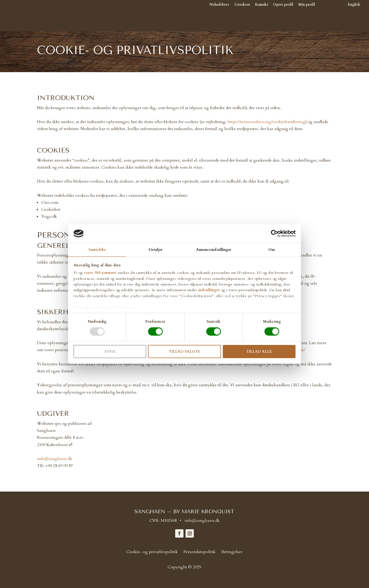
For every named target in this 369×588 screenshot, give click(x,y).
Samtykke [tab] (97, 250)
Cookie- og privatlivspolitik (152, 552)
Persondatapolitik (200, 552)
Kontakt (261, 5)
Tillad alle (259, 352)
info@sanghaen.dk (55, 459)
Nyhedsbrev (219, 5)
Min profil (307, 5)
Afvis (110, 352)
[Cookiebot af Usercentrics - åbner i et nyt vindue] (273, 233)
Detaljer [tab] (155, 250)
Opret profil (283, 5)
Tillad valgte (184, 352)
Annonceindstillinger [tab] (214, 250)
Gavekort (242, 5)
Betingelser (232, 552)
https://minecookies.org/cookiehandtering (266, 122)
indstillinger (209, 290)
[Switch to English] (340, 17)
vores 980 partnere (100, 273)
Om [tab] (272, 250)
